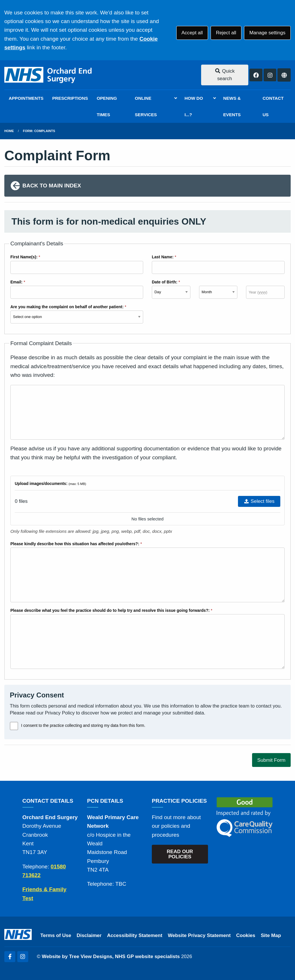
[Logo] (49, 75)
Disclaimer (89, 935)
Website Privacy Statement (199, 935)
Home (9, 131)
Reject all (226, 33)
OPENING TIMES (107, 106)
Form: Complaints (39, 131)
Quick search (225, 75)
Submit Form (271, 760)
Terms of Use (56, 935)
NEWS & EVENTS (232, 106)
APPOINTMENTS (26, 98)
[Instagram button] (270, 75)
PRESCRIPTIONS (70, 98)
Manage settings (267, 33)
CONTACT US (273, 106)
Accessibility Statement (135, 935)
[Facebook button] (256, 75)
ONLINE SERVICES (146, 106)
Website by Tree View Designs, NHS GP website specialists (111, 957)
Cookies (246, 935)
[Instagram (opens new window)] (23, 957)
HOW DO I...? (194, 106)
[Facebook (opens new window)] (10, 957)
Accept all (192, 33)
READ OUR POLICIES (180, 854)
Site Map (271, 935)
